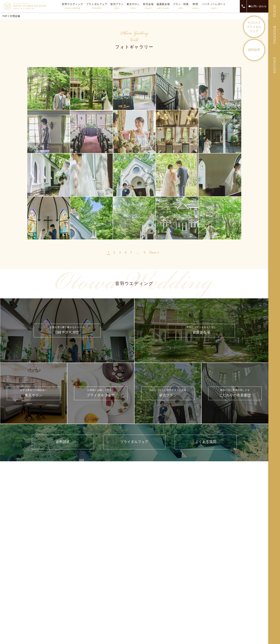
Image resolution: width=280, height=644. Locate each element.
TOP (5, 16)
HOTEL (274, 11)
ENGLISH (274, 65)
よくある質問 (206, 442)
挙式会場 (148, 6)
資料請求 (254, 50)
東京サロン (133, 6)
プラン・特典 (181, 6)
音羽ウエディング (72, 6)
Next (154, 253)
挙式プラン (117, 6)
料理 (195, 6)
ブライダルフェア (97, 6)
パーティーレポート (214, 6)
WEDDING (274, 35)
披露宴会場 (163, 6)
